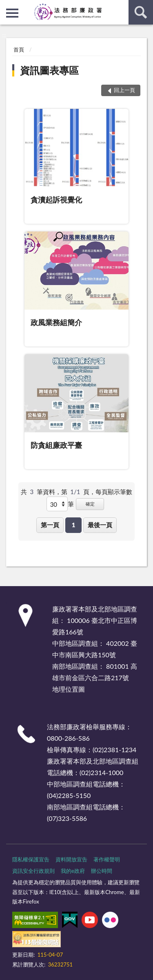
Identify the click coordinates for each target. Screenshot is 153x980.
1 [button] (74, 525)
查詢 (141, 12)
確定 (90, 504)
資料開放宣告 (71, 859)
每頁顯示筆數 (114, 492)
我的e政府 (73, 871)
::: (7, 6)
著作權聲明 (107, 859)
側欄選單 (12, 13)
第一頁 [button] (50, 525)
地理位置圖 (69, 689)
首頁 (19, 49)
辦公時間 (102, 871)
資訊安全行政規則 (33, 871)
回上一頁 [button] (124, 90)
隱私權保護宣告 (31, 859)
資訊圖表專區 (49, 70)
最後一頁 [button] (100, 525)
